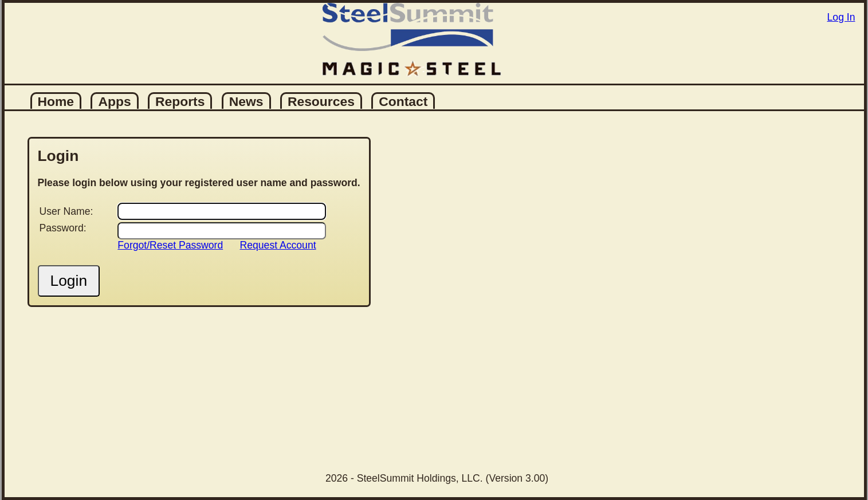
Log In (841, 17)
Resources (321, 101)
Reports (180, 101)
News (246, 101)
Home (56, 101)
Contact (403, 101)
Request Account (278, 245)
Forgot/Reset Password (170, 245)
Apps (114, 101)
